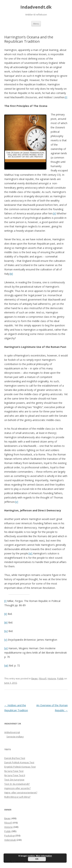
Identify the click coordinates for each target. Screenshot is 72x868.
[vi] (31, 553)
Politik (60, 678)
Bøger (35, 678)
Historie (52, 678)
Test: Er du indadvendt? (17, 784)
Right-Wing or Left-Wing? (17, 797)
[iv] (6, 631)
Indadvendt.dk (36, 7)
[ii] (55, 213)
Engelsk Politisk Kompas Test (20, 767)
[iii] (11, 274)
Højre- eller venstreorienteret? (21, 793)
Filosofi (43, 678)
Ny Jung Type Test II (15, 775)
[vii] (6, 665)
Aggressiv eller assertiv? (17, 788)
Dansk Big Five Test (15, 758)
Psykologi (9, 836)
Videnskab (10, 840)
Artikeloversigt (12, 732)
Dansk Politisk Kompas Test (19, 762)
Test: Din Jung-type (14, 780)
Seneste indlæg (15, 737)
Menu (36, 24)
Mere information (44, 856)
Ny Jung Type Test (14, 771)
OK (37, 859)
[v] (17, 502)
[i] (66, 97)
